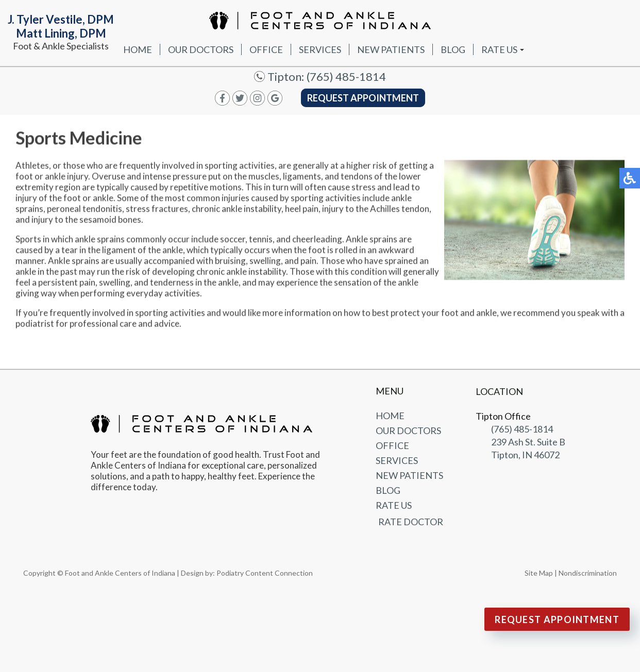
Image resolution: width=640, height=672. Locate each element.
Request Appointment (363, 98)
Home (138, 49)
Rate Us (499, 49)
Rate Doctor (411, 522)
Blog (453, 49)
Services (320, 49)
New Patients (391, 49)
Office (266, 49)
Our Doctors (201, 49)
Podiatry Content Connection (265, 573)
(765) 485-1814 (346, 76)
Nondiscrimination (588, 573)
